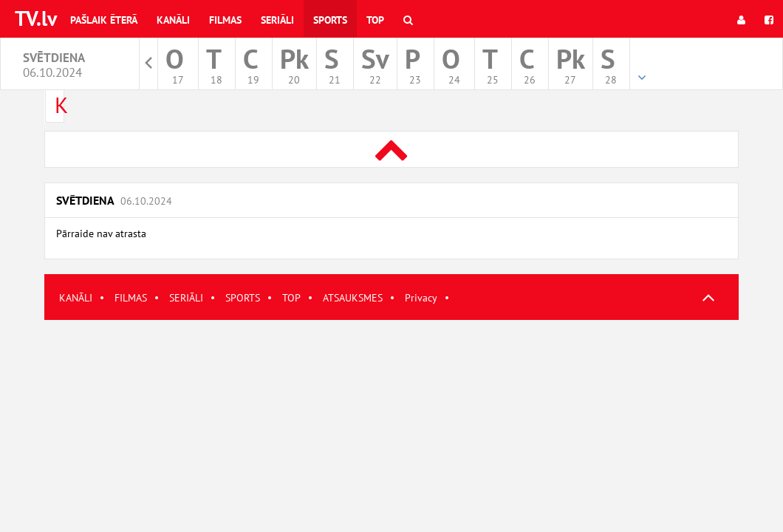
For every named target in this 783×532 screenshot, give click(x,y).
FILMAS (131, 298)
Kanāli (173, 20)
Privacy (421, 298)
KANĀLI (76, 298)
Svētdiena (114, 200)
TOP (291, 298)
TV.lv (36, 18)
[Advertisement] (391, 423)
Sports (330, 20)
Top (375, 20)
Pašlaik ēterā (104, 20)
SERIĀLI (186, 298)
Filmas (225, 20)
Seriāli (277, 20)
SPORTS (243, 298)
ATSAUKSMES (353, 298)
